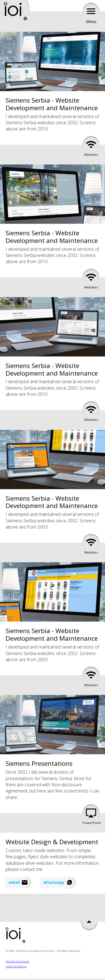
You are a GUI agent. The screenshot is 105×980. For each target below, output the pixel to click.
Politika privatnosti (17, 961)
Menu (91, 15)
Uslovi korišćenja (16, 966)
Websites (91, 147)
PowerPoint (91, 816)
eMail (14, 882)
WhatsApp (54, 882)
